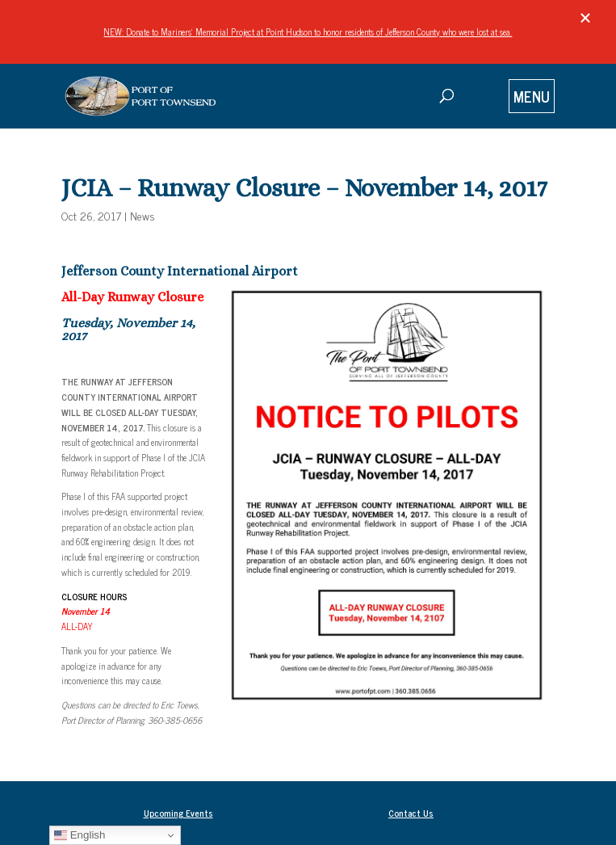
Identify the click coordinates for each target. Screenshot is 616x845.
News (142, 215)
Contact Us (411, 813)
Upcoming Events (178, 813)
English (80, 835)
